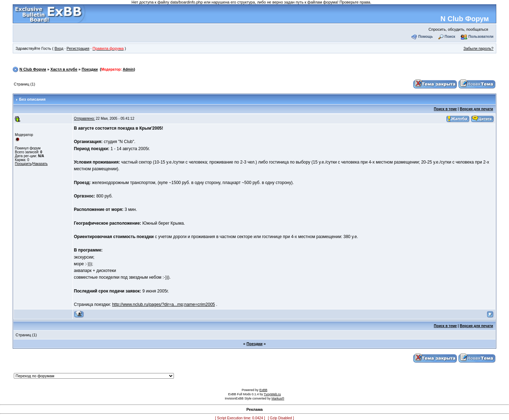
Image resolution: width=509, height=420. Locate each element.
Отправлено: (84, 119)
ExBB (264, 390)
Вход (59, 48)
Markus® (278, 398)
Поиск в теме (445, 109)
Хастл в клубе (64, 69)
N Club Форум (465, 19)
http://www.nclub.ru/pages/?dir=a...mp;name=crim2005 (163, 304)
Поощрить (23, 164)
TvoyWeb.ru (272, 394)
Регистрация (78, 48)
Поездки (90, 69)
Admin (128, 69)
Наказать (40, 164)
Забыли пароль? (478, 48)
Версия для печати (476, 109)
